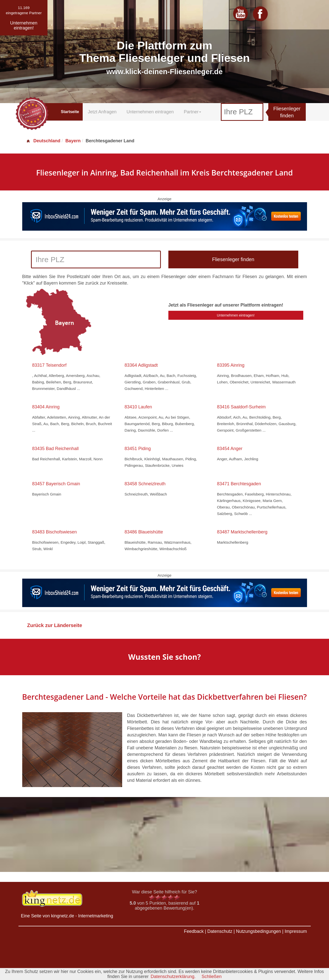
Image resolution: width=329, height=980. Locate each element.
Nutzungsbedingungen (259, 931)
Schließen (212, 977)
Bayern (73, 141)
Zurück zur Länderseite (55, 625)
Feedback (194, 931)
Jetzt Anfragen (102, 112)
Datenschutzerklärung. (173, 977)
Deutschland (43, 141)
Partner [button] (192, 112)
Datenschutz (220, 931)
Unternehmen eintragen (150, 112)
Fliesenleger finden (287, 112)
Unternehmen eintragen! (236, 315)
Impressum (296, 931)
